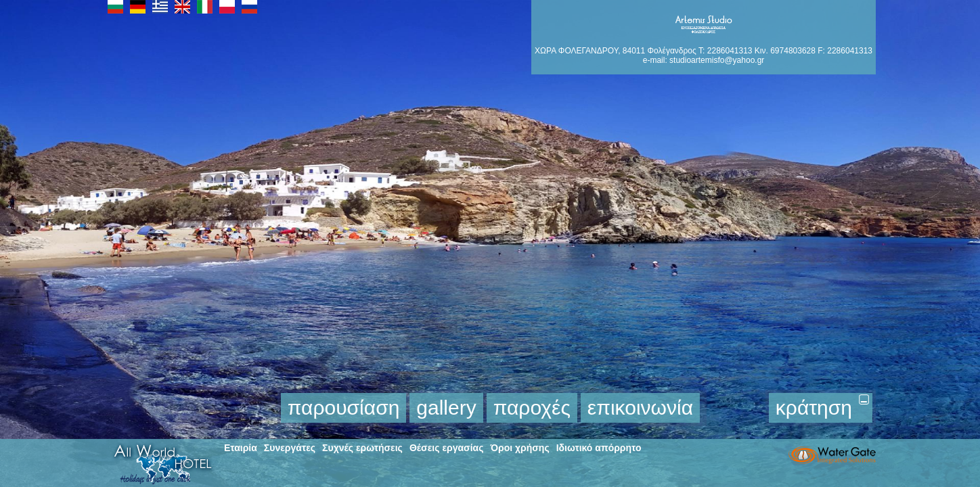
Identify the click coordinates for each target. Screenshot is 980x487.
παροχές (532, 408)
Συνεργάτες (290, 448)
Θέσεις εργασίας (447, 448)
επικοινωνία (640, 408)
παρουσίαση (344, 408)
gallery (446, 408)
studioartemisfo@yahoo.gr (717, 60)
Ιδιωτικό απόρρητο (599, 448)
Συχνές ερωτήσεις (362, 448)
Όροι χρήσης (519, 448)
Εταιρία (241, 448)
